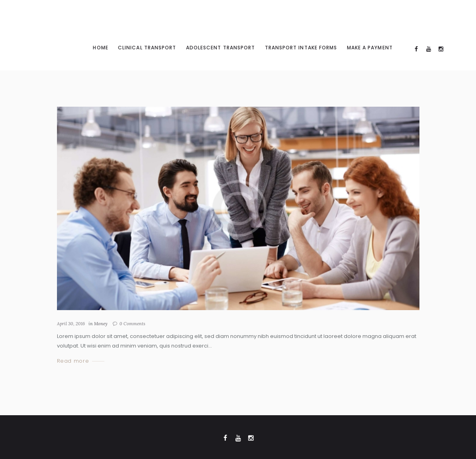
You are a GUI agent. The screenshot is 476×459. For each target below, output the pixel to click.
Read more (73, 361)
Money (101, 324)
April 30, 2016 (71, 324)
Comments (132, 324)
